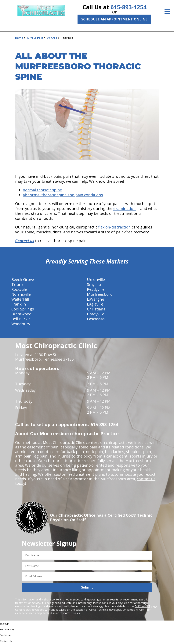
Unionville (96, 280)
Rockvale (19, 289)
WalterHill (20, 299)
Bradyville (96, 314)
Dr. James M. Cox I (134, 610)
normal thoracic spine (42, 190)
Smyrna (94, 284)
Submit (87, 587)
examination (125, 209)
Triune (17, 284)
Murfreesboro (100, 294)
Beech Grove (23, 280)
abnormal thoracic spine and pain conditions (63, 195)
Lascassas (96, 319)
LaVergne (96, 299)
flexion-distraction (114, 227)
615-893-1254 (129, 7)
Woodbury (21, 324)
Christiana (96, 309)
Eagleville (95, 304)
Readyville (96, 289)
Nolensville (21, 294)
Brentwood (21, 314)
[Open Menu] (167, 12)
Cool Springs (23, 309)
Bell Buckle (21, 319)
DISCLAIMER (142, 606)
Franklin (19, 304)
